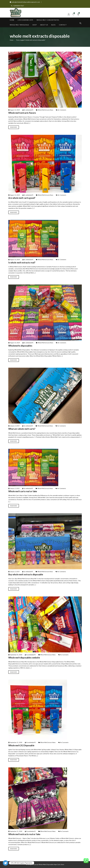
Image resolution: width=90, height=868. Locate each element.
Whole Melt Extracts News (45, 110)
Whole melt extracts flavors (22, 113)
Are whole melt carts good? (22, 198)
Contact (63, 25)
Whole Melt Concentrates (48, 20)
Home (12, 20)
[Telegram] (5, 863)
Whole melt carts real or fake (23, 491)
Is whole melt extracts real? (22, 263)
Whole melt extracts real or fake (24, 834)
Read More (14, 127)
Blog (53, 25)
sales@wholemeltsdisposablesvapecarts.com (25, 2)
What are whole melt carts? (22, 429)
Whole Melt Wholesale (19, 25)
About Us (44, 25)
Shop (35, 25)
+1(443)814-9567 (18, 6)
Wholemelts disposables (20, 346)
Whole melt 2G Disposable (21, 745)
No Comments (62, 110)
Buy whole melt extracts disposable (26, 574)
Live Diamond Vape (25, 20)
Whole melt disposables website (24, 658)
